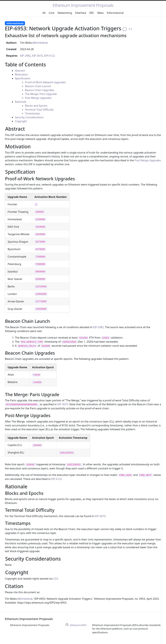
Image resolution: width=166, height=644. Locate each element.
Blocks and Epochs (36, 106)
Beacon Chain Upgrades (40, 90)
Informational (115, 13)
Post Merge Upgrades (148, 160)
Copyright (21, 121)
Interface (81, 13)
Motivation (21, 74)
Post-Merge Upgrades (38, 98)
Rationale (21, 102)
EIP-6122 (49, 56)
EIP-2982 (25, 56)
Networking (65, 13)
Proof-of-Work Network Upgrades (45, 82)
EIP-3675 (37, 56)
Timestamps (32, 113)
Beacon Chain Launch (38, 86)
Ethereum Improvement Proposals (83, 5)
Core (51, 13)
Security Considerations (29, 117)
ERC (92, 13)
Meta (100, 13)
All (44, 13)
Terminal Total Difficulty (39, 110)
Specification (23, 78)
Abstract (20, 71)
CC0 (56, 579)
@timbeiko (40, 43)
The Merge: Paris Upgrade (41, 94)
